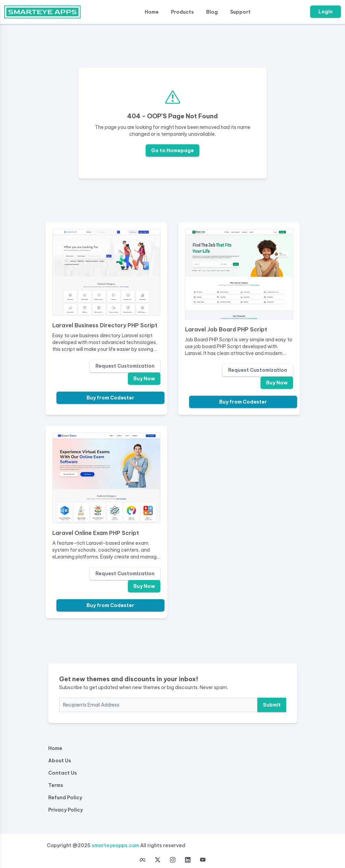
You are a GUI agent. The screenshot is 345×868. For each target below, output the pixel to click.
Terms (56, 785)
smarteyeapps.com (115, 845)
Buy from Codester (110, 398)
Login (326, 12)
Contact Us (63, 773)
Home (152, 12)
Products (182, 12)
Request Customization (125, 366)
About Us (60, 761)
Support (240, 12)
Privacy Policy (65, 810)
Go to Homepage (172, 150)
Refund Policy (65, 798)
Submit (272, 705)
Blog (212, 12)
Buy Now (144, 379)
